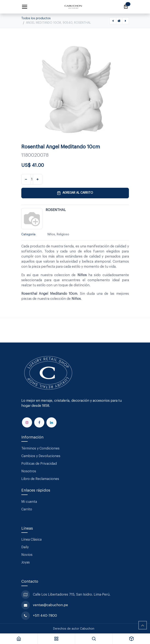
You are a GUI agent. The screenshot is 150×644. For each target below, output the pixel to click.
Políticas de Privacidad (39, 464)
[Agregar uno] (38, 179)
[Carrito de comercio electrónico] (126, 7)
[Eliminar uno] (26, 179)
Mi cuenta (29, 502)
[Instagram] (27, 422)
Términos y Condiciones (41, 448)
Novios (27, 555)
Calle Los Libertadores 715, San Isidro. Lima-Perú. (72, 595)
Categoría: (29, 234)
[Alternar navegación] (24, 7)
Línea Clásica (31, 540)
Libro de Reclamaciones (40, 479)
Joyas (26, 562)
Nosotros (29, 471)
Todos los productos (36, 18)
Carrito (27, 509)
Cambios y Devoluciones (41, 456)
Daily (25, 547)
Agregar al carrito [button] (75, 193)
